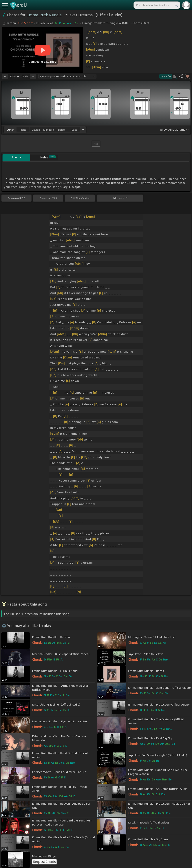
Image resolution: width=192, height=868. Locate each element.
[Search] (176, 5)
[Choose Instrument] (83, 130)
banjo (61, 130)
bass (74, 130)
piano (23, 130)
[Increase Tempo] (33, 76)
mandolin (49, 130)
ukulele (36, 130)
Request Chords (44, 862)
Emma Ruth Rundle (44, 15)
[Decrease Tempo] (5, 76)
